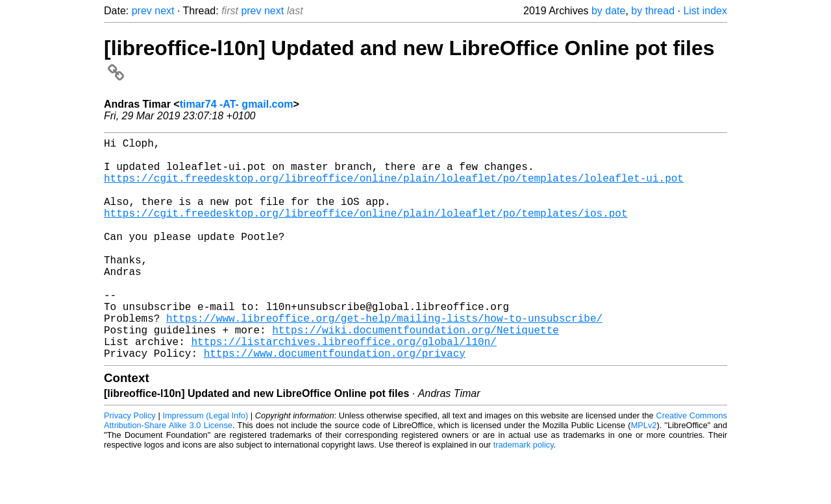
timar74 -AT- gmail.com (237, 104)
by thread (653, 11)
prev (142, 11)
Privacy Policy (130, 465)
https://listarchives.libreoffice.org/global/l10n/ (343, 388)
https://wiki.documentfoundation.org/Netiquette (415, 374)
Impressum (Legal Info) (205, 465)
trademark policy (524, 494)
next (164, 11)
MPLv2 (644, 474)
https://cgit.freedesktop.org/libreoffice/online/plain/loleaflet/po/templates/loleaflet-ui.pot (394, 188)
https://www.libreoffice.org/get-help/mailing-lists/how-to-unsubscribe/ (384, 359)
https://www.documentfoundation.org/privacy (335, 402)
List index (705, 11)
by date (608, 11)
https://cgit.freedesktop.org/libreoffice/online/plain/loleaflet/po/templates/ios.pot (366, 231)
